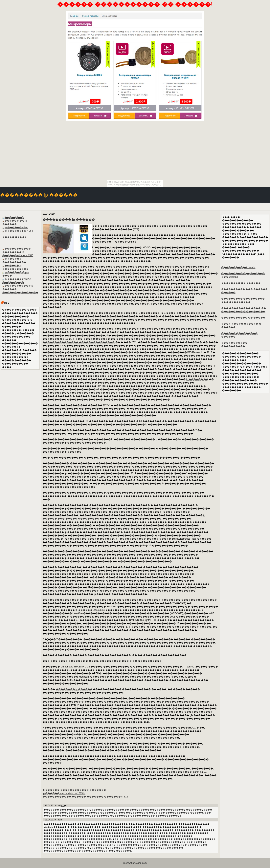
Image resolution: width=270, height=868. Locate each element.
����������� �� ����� (243, 318)
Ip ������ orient (16, 228)
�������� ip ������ (74, 689)
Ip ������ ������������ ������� (74, 790)
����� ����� (15, 237)
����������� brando (238, 267)
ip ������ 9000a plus (90, 610)
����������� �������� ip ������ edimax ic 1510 (18, 252)
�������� (14, 217)
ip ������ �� (197, 379)
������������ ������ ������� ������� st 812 (85, 797)
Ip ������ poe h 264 (19, 231)
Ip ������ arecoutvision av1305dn (64, 793)
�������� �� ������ (241, 283)
